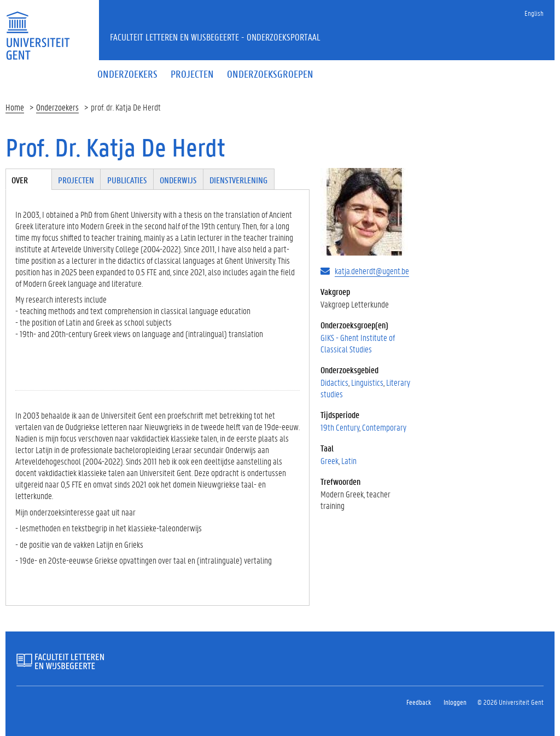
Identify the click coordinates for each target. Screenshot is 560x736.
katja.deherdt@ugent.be (372, 271)
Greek (329, 460)
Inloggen (455, 702)
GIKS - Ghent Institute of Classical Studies (358, 343)
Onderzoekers (57, 107)
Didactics (334, 382)
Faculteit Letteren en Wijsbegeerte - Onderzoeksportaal (215, 37)
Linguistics (367, 382)
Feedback (419, 702)
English (534, 13)
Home (15, 107)
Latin (349, 460)
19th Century (340, 427)
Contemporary (384, 427)
